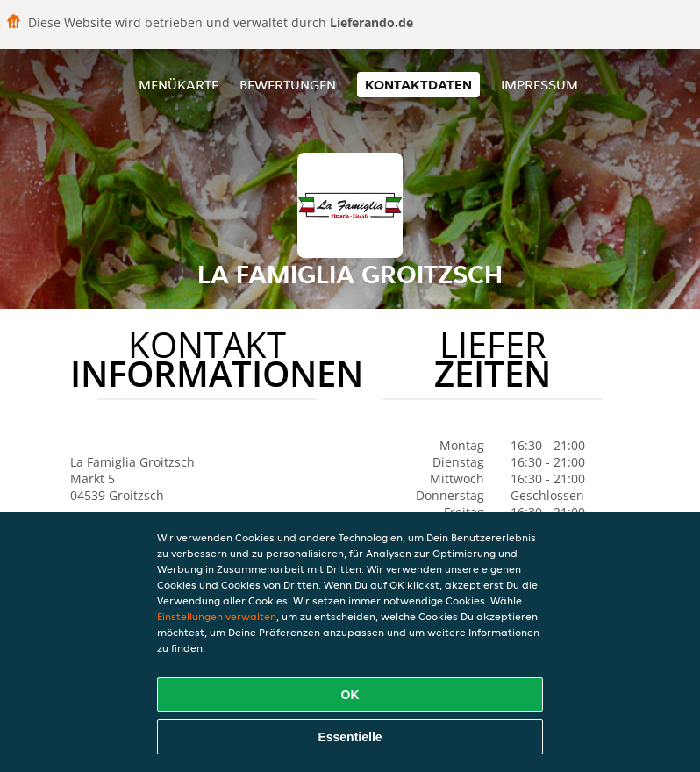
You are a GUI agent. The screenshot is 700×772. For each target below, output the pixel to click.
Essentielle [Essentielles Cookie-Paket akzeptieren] (350, 737)
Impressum (539, 85)
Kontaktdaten (418, 85)
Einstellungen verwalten (217, 616)
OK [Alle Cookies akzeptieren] (350, 695)
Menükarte (179, 85)
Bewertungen (288, 85)
